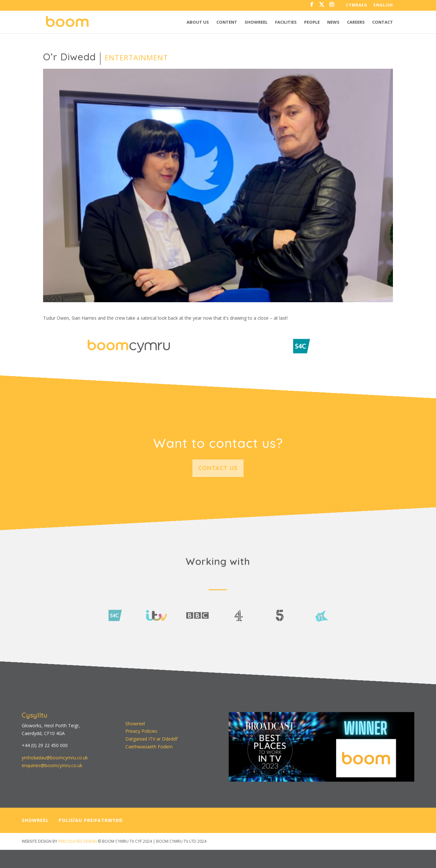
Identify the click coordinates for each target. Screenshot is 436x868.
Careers (356, 22)
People (312, 22)
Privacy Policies (141, 731)
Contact (383, 22)
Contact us (218, 468)
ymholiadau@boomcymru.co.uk (55, 758)
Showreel (256, 22)
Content (227, 22)
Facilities (286, 22)
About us (198, 22)
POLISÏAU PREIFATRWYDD (91, 820)
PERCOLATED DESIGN (78, 841)
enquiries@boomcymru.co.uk (52, 765)
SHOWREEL (35, 820)
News (333, 22)
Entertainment (136, 58)
